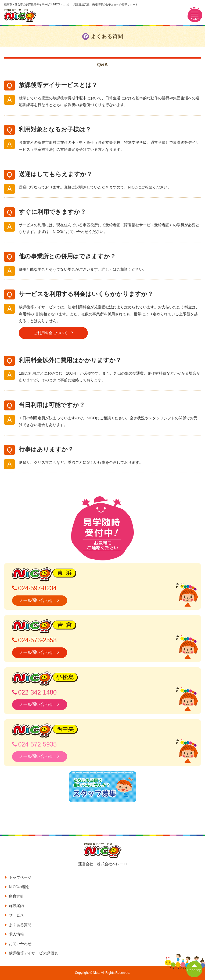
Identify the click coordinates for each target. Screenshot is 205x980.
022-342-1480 (34, 692)
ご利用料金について (53, 333)
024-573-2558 (34, 640)
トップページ (18, 877)
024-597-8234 (34, 588)
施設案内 (15, 906)
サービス (15, 915)
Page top (194, 967)
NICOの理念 (17, 887)
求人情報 (15, 934)
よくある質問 (18, 925)
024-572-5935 (34, 744)
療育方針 (15, 896)
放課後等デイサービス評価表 (32, 953)
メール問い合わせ (40, 600)
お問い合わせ (18, 944)
